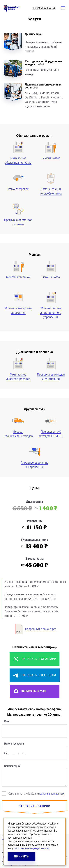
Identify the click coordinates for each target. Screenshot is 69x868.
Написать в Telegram (35, 675)
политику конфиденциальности (32, 848)
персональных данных (51, 794)
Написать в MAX (30, 691)
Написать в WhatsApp (34, 659)
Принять (22, 857)
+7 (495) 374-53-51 (44, 8)
